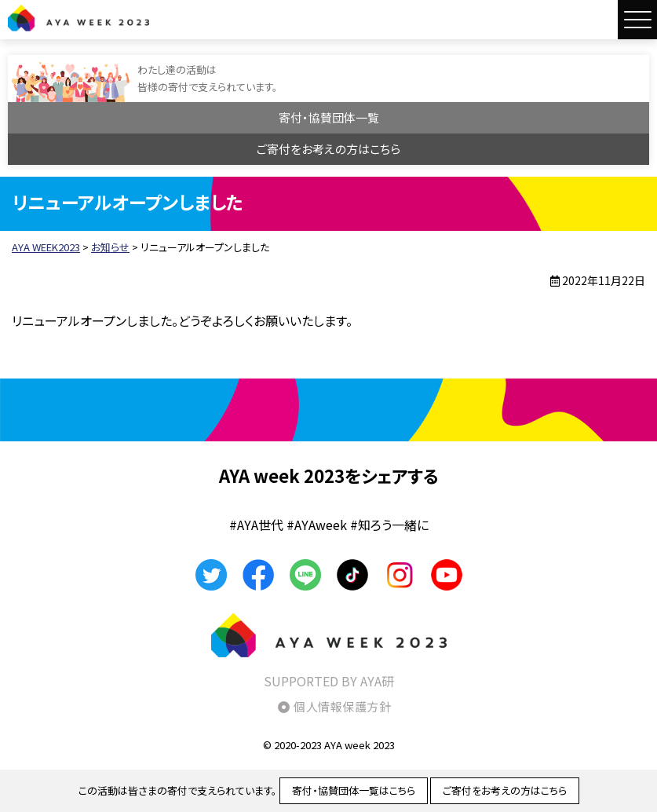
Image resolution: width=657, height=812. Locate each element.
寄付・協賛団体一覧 (329, 117)
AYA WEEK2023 (78, 18)
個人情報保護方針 (342, 706)
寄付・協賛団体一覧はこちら (354, 790)
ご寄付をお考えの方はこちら (328, 149)
